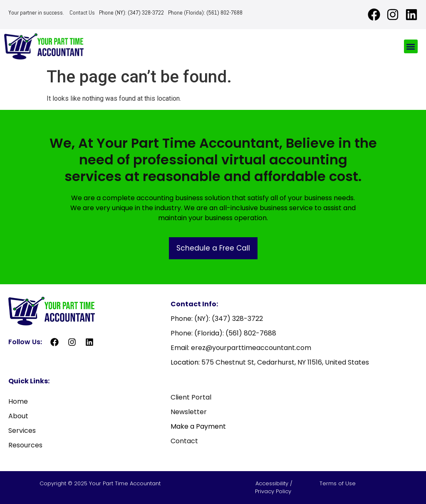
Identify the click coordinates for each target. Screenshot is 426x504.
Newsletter (189, 412)
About (18, 416)
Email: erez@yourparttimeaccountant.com (241, 348)
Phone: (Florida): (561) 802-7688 (223, 333)
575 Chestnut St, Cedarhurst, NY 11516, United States (285, 362)
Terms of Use (338, 483)
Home (18, 401)
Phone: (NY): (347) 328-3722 (217, 319)
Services (22, 431)
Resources (25, 445)
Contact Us (82, 12)
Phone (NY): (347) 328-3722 (131, 12)
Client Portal (191, 397)
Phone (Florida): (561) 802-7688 (205, 12)
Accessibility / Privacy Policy (274, 488)
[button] (411, 46)
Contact (184, 441)
